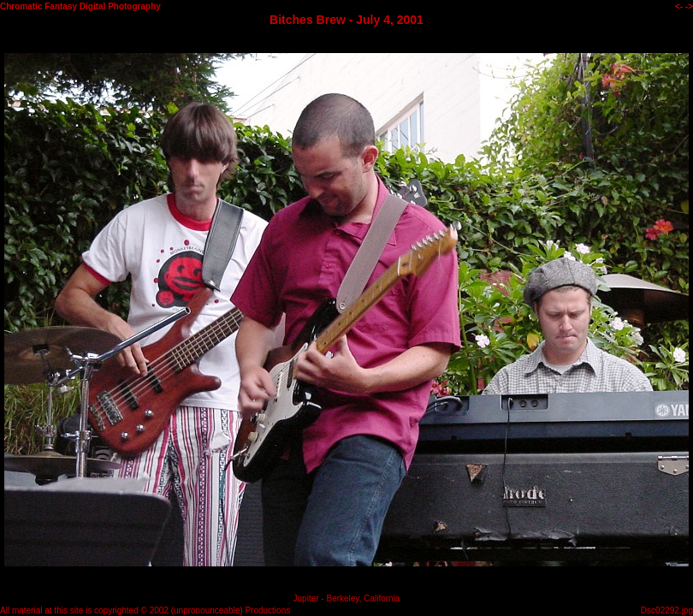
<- (679, 6)
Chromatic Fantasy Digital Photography (80, 6)
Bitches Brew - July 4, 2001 (346, 20)
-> (689, 6)
